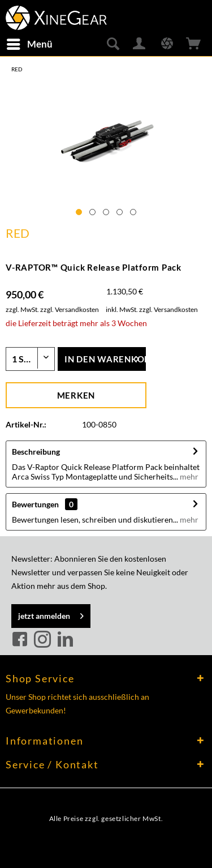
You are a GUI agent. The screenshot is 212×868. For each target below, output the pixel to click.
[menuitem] (29, 44)
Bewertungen (35, 504)
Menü (30, 42)
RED (18, 233)
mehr (188, 476)
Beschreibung (36, 452)
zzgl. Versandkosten (70, 309)
